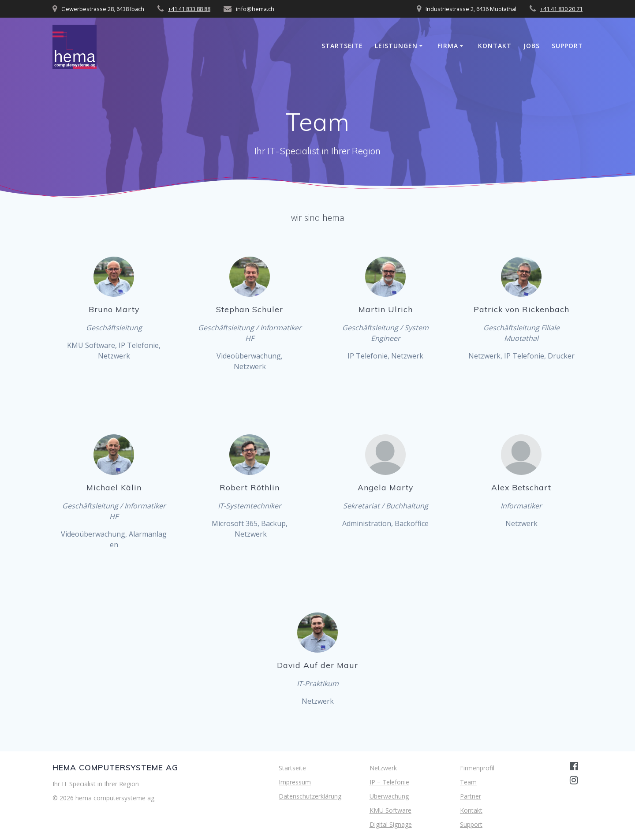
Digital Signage (391, 824)
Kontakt (495, 46)
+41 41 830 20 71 (561, 9)
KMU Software (390, 810)
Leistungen (396, 46)
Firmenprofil (477, 768)
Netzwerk (383, 768)
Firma (448, 46)
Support (567, 46)
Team (468, 782)
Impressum (295, 782)
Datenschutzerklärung (310, 796)
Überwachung (389, 796)
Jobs (532, 46)
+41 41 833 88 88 (189, 9)
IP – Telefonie (389, 782)
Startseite (342, 46)
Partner (471, 796)
